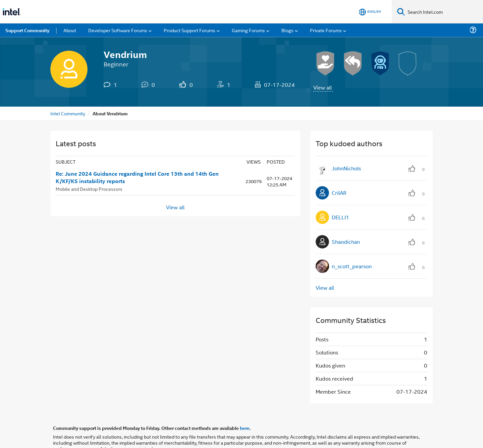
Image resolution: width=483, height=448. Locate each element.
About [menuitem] (70, 30)
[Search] (401, 12)
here (245, 428)
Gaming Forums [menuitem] (248, 30)
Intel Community (68, 113)
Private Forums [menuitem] (326, 30)
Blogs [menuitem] (287, 30)
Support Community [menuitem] (27, 30)
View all (323, 87)
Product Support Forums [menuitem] (190, 30)
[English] (370, 12)
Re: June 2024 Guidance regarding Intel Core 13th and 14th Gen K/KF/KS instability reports (137, 178)
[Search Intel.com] (444, 12)
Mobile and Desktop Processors (89, 189)
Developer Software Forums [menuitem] (118, 30)
